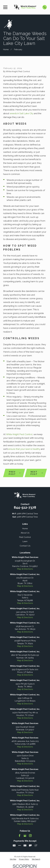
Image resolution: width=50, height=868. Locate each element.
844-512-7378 (25, 507)
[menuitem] (13, 859)
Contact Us (25, 546)
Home (25, 529)
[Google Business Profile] (25, 836)
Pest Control (25, 537)
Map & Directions (25, 569)
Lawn (25, 541)
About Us (25, 533)
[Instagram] (30, 836)
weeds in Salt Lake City (22, 113)
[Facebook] (20, 836)
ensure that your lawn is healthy (24, 449)
